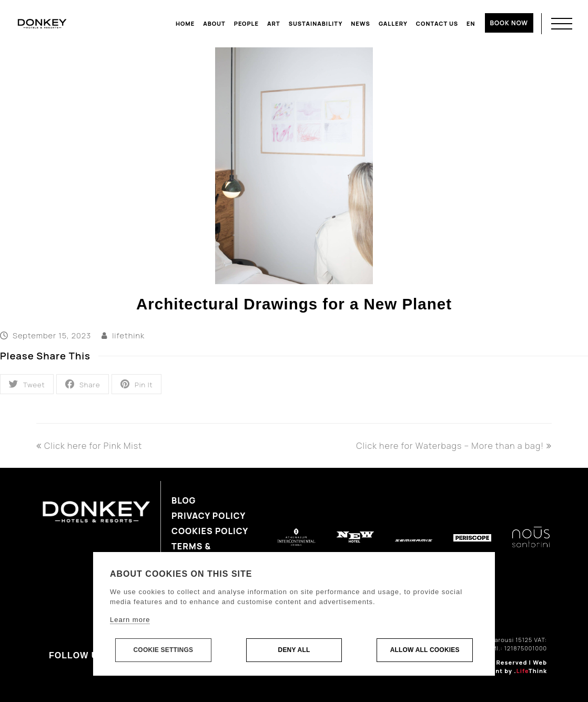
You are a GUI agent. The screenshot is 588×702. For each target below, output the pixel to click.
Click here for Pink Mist (89, 446)
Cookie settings (163, 650)
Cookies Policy (210, 531)
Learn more (130, 620)
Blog (184, 500)
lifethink (128, 335)
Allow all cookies (425, 650)
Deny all (294, 650)
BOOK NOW (509, 23)
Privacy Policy (209, 516)
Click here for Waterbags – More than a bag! (454, 446)
